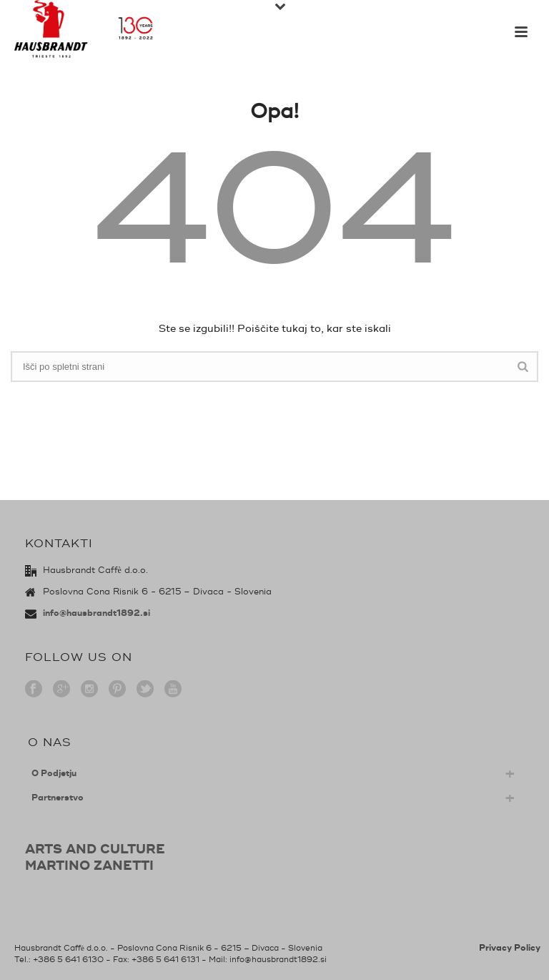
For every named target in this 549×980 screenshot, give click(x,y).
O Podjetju (54, 774)
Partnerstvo (58, 798)
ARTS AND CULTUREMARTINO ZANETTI (95, 858)
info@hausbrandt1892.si (97, 613)
